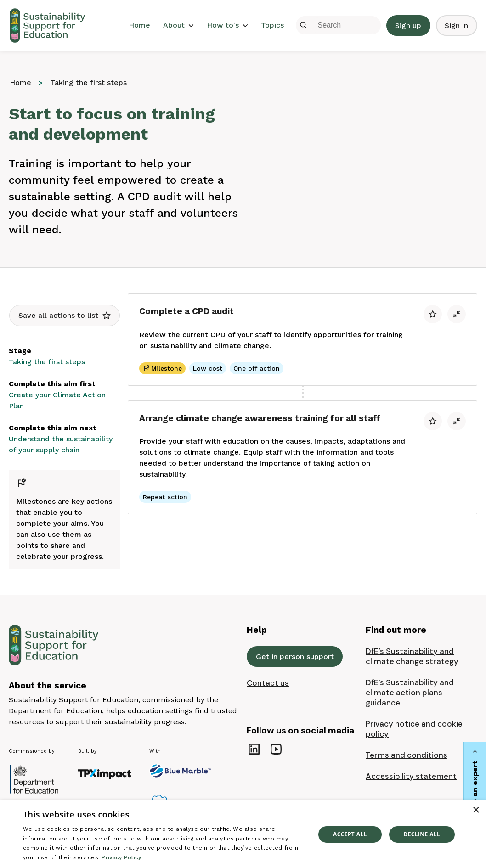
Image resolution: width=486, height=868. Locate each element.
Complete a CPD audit (186, 311)
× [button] (476, 810)
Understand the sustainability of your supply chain (61, 444)
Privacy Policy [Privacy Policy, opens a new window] (121, 857)
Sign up (408, 25)
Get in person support (295, 657)
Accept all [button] (350, 834)
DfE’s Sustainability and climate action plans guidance (410, 693)
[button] (65, 316)
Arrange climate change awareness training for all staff (260, 418)
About (178, 25)
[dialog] (243, 834)
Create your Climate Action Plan (57, 400)
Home (139, 25)
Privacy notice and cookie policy (414, 729)
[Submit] (303, 25)
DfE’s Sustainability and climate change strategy (412, 656)
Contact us (268, 683)
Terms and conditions (407, 755)
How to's (227, 25)
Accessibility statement (411, 776)
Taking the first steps (47, 362)
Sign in (456, 25)
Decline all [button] (422, 834)
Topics (272, 25)
